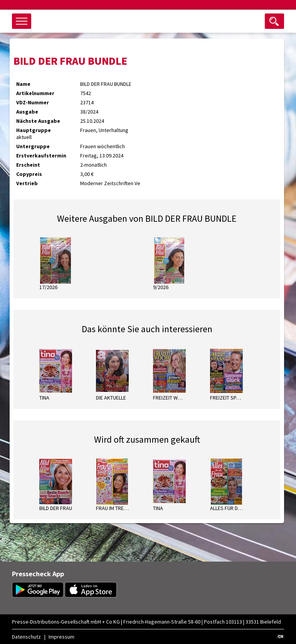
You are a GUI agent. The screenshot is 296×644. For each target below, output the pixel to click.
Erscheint (28, 165)
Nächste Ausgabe (38, 121)
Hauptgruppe (34, 130)
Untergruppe (33, 146)
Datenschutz (26, 637)
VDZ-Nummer (33, 102)
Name (23, 84)
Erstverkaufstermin (41, 156)
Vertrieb (27, 183)
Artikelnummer (35, 93)
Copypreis (29, 174)
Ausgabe (27, 112)
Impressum (61, 637)
